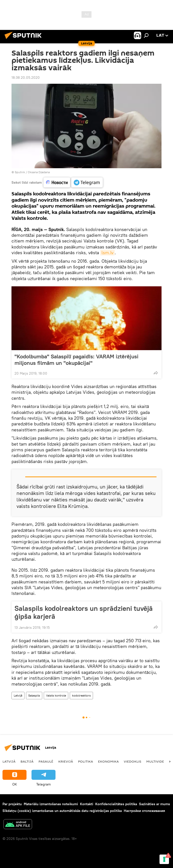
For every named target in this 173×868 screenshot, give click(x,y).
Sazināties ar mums (154, 804)
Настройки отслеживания (144, 811)
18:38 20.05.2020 (26, 78)
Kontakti (87, 804)
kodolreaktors (81, 695)
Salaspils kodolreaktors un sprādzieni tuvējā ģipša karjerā (84, 612)
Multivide (155, 761)
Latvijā (18, 695)
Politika (85, 761)
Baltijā (27, 761)
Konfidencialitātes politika (116, 804)
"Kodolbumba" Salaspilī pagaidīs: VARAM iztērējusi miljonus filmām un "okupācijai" (76, 360)
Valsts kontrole (56, 695)
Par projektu (12, 804)
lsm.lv (107, 253)
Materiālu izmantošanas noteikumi (51, 804)
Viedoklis (132, 761)
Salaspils (34, 695)
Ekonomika (108, 761)
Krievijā (66, 761)
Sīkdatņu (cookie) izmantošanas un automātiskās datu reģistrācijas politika (62, 811)
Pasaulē (46, 761)
